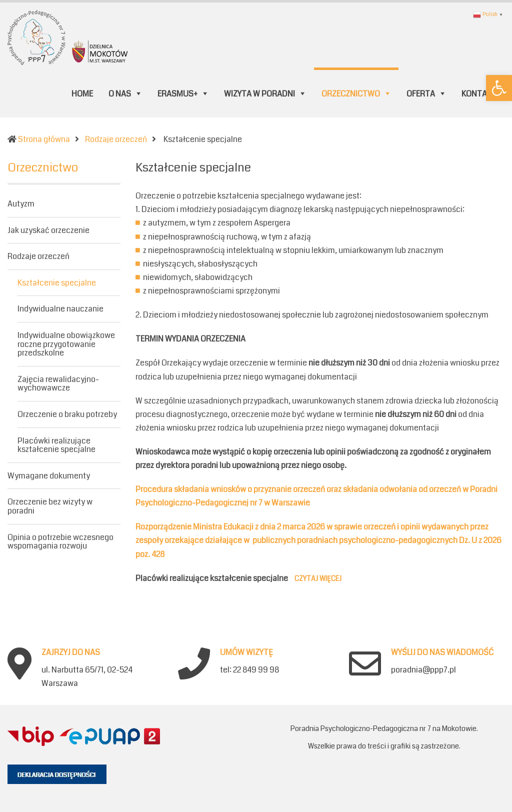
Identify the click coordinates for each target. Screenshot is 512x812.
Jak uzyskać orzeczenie (48, 230)
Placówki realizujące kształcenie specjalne (56, 445)
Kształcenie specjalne (57, 283)
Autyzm (21, 204)
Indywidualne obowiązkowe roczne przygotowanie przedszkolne (66, 344)
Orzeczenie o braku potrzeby (67, 414)
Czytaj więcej (318, 578)
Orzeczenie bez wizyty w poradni (50, 506)
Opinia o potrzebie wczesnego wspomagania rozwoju (60, 542)
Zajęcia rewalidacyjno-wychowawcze (58, 384)
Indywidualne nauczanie (60, 309)
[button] (499, 88)
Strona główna (44, 139)
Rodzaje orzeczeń (38, 256)
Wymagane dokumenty (49, 476)
